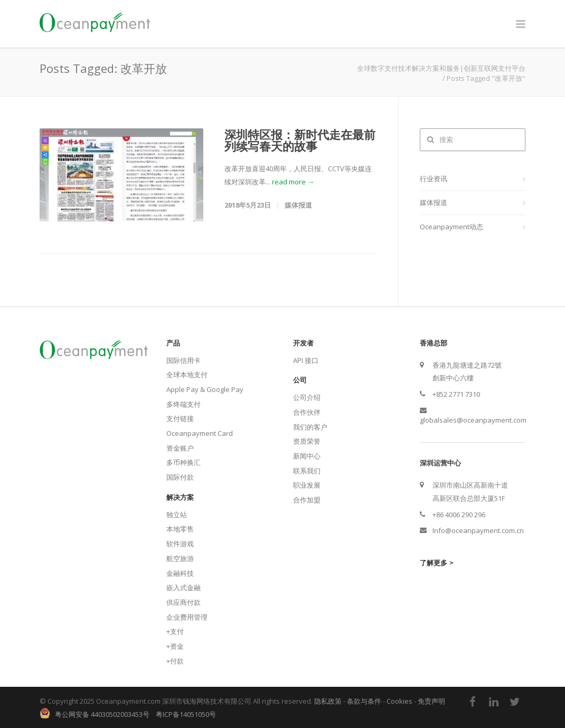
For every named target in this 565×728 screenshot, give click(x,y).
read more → (293, 182)
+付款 (175, 661)
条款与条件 (364, 701)
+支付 (175, 631)
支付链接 (180, 418)
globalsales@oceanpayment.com (473, 420)
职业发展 (307, 485)
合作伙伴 (307, 412)
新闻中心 (307, 456)
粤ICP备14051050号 (186, 714)
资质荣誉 (307, 441)
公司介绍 (307, 397)
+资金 (175, 646)
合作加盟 (307, 500)
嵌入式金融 (183, 587)
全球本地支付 (187, 375)
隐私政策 (328, 701)
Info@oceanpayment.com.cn (478, 530)
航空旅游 (180, 558)
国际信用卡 (183, 360)
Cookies (399, 701)
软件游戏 (180, 544)
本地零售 (180, 529)
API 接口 (306, 360)
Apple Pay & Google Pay (205, 389)
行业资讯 (434, 179)
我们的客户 (310, 427)
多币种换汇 (183, 462)
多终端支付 (183, 404)
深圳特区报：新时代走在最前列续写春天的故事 (300, 140)
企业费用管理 (187, 617)
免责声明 (431, 701)
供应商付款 (183, 602)
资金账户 (180, 448)
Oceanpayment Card (200, 433)
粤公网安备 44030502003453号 (100, 714)
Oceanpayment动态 (451, 227)
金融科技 (180, 573)
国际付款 (180, 477)
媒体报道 (434, 202)
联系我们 (307, 471)
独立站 (177, 515)
